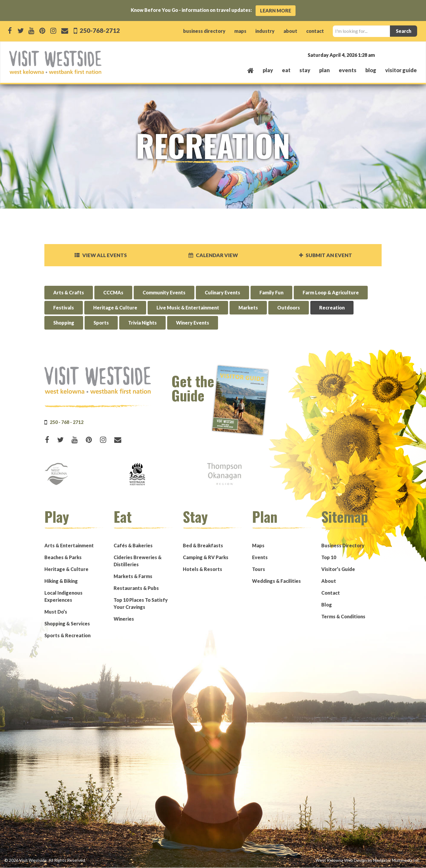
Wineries (124, 619)
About (329, 581)
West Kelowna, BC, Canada (381, 55)
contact (315, 31)
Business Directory (343, 546)
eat (286, 70)
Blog (371, 70)
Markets (248, 308)
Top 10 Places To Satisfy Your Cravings (141, 604)
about (290, 31)
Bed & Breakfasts (203, 546)
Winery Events (193, 323)
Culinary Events (222, 293)
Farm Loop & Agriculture (331, 293)
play (268, 70)
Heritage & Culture (115, 308)
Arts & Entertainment (69, 546)
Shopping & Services (67, 624)
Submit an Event (325, 255)
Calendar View (213, 255)
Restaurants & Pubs (136, 588)
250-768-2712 (99, 30)
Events (260, 558)
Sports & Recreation (67, 636)
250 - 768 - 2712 (67, 422)
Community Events (164, 293)
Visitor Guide (401, 70)
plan (325, 70)
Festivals (64, 308)
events (348, 70)
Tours (259, 569)
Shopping (64, 323)
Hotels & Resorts (202, 569)
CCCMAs (113, 293)
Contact (331, 593)
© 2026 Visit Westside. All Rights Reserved (45, 860)
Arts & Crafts (69, 293)
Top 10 (329, 558)
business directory (204, 31)
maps (240, 31)
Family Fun (271, 293)
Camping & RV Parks (206, 558)
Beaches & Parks (63, 558)
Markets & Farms (133, 576)
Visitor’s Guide (338, 569)
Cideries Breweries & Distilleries (138, 561)
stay (305, 70)
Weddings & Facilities (276, 581)
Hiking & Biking (61, 581)
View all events (101, 255)
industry (265, 31)
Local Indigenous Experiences (63, 597)
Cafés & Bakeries (133, 546)
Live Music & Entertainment (188, 308)
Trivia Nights (142, 323)
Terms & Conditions (343, 617)
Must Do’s (56, 612)
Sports (101, 323)
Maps (258, 546)
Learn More (276, 11)
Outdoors (289, 308)
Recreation (332, 308)
